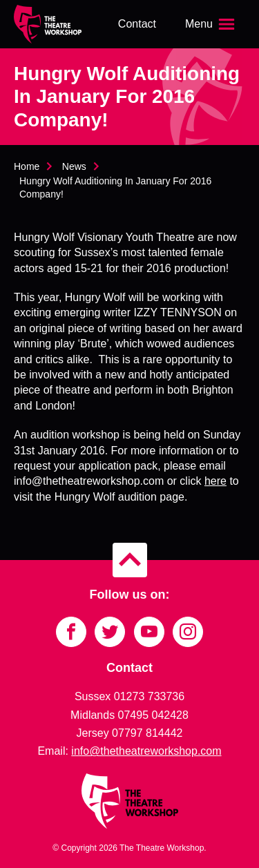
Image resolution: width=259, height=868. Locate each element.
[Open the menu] (211, 24)
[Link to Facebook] (71, 632)
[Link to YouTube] (149, 632)
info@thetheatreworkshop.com (146, 751)
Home (27, 166)
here (215, 481)
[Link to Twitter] (110, 632)
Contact (137, 24)
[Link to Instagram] (188, 632)
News (74, 166)
